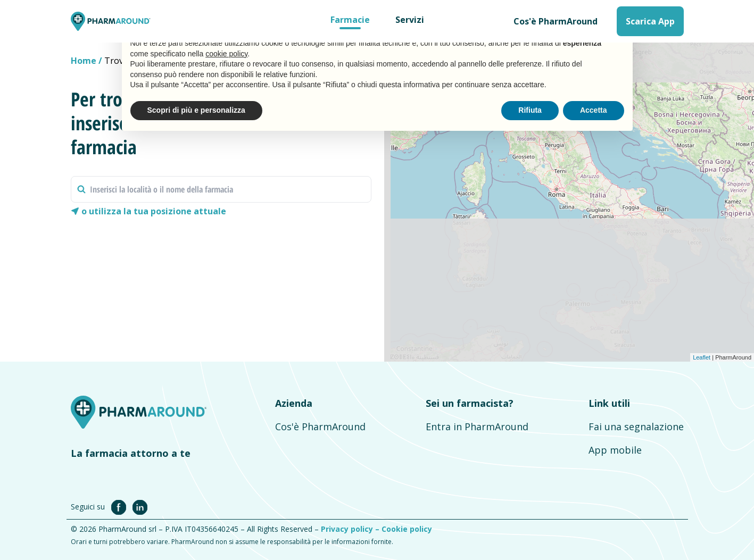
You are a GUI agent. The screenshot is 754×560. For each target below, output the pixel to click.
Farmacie (350, 20)
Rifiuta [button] (530, 110)
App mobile (615, 450)
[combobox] (221, 189)
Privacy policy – (351, 529)
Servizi (410, 20)
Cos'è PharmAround (556, 21)
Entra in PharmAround (477, 427)
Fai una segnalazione (636, 427)
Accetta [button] (594, 110)
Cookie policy (407, 529)
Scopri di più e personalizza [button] (196, 110)
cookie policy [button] (226, 54)
